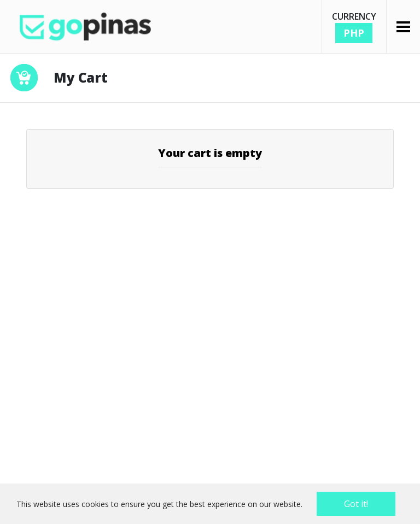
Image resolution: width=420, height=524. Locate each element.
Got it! (356, 504)
